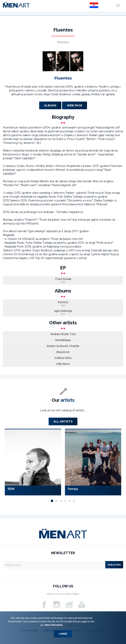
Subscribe (114, 565)
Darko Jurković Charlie (63, 346)
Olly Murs (63, 364)
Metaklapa (63, 340)
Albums (50, 105)
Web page (75, 105)
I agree (63, 634)
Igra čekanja (63, 312)
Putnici (63, 304)
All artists (63, 421)
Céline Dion (63, 358)
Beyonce (63, 352)
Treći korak (63, 280)
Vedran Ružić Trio (63, 334)
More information (53, 625)
